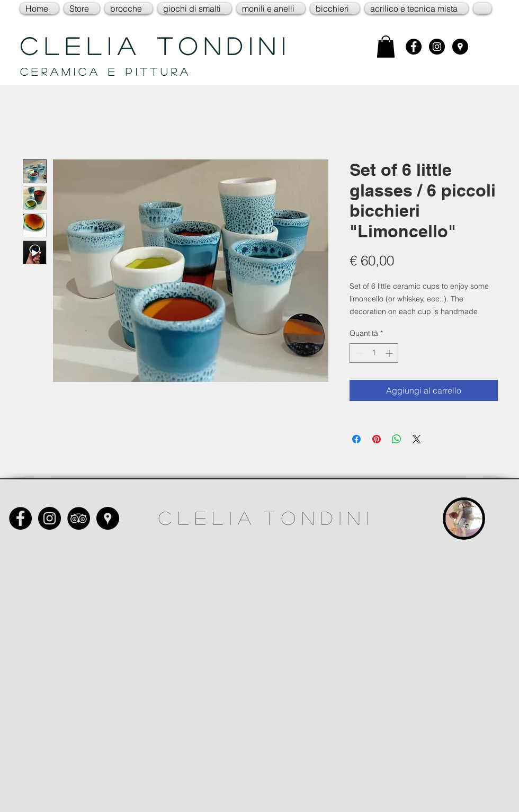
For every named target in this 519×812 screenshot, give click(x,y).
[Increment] (390, 353)
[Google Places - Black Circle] (460, 47)
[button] (82, 8)
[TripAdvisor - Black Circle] (79, 518)
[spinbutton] (374, 353)
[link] (386, 47)
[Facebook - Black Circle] (414, 47)
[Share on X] (417, 439)
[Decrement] (358, 353)
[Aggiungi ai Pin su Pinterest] (377, 439)
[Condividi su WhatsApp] (397, 439)
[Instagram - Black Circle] (437, 47)
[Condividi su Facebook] (356, 439)
